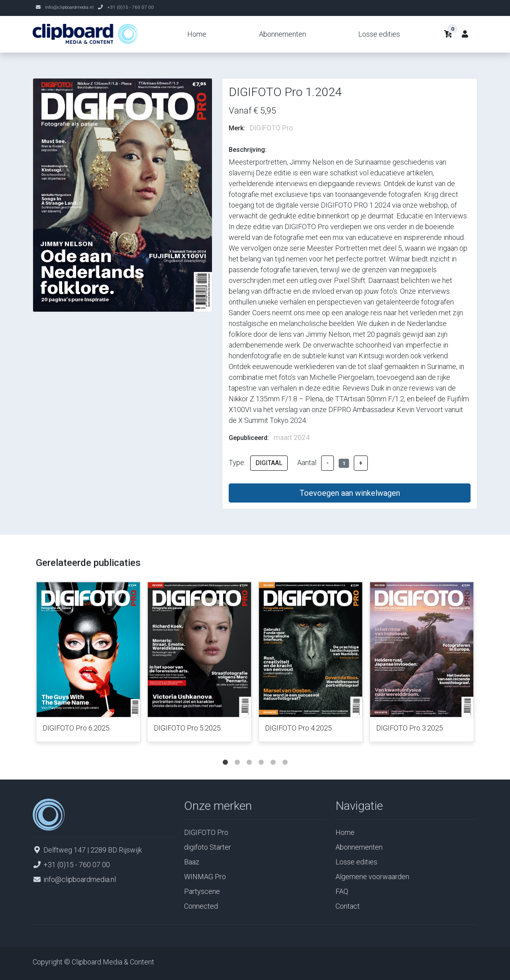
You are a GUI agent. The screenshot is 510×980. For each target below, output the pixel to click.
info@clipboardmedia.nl (69, 7)
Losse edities (379, 34)
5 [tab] (273, 754)
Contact (348, 906)
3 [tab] (249, 754)
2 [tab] (237, 754)
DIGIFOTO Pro (206, 832)
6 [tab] (285, 754)
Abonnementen (282, 34)
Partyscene (202, 891)
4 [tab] (261, 754)
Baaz (192, 862)
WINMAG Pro (205, 877)
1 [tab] (225, 754)
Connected (201, 906)
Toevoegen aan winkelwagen (350, 493)
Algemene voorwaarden (372, 877)
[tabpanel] (88, 663)
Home (197, 34)
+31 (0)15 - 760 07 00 (130, 7)
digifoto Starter (208, 847)
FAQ (342, 891)
